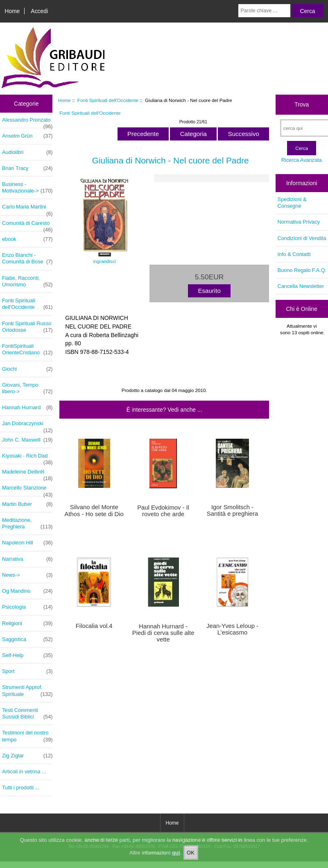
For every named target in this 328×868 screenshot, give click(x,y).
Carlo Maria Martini (27, 209)
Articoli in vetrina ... (24, 772)
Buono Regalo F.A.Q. (302, 270)
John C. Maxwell (27, 440)
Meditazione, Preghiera (27, 524)
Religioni (27, 623)
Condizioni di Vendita (302, 238)
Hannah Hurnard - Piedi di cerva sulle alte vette (163, 633)
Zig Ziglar (27, 756)
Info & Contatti (294, 254)
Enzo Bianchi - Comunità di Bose (27, 258)
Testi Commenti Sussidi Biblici (27, 714)
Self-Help (27, 655)
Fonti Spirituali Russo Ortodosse (27, 327)
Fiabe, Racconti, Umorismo (27, 281)
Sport (27, 671)
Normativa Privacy (299, 222)
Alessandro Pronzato (27, 122)
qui (176, 859)
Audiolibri (27, 152)
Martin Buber (27, 504)
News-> (27, 575)
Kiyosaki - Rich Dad (27, 458)
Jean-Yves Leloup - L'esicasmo (232, 629)
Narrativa (27, 559)
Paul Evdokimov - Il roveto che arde (163, 511)
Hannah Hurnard (27, 408)
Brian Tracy (27, 168)
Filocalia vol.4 (94, 626)
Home (12, 11)
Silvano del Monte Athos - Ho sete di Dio (94, 510)
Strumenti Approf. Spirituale (27, 691)
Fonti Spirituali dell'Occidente (108, 100)
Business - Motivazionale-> (27, 188)
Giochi (27, 369)
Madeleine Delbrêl (27, 474)
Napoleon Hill (27, 543)
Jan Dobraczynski (27, 426)
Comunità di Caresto (27, 225)
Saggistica (27, 639)
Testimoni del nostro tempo (27, 736)
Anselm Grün (27, 136)
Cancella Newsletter (301, 286)
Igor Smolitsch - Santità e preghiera (232, 510)
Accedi (39, 11)
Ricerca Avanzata (302, 160)
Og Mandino (27, 591)
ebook (27, 239)
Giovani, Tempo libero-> (27, 388)
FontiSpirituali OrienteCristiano (27, 349)
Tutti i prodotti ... (21, 788)
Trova (302, 104)
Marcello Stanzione (27, 490)
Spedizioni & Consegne (292, 203)
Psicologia (27, 607)
